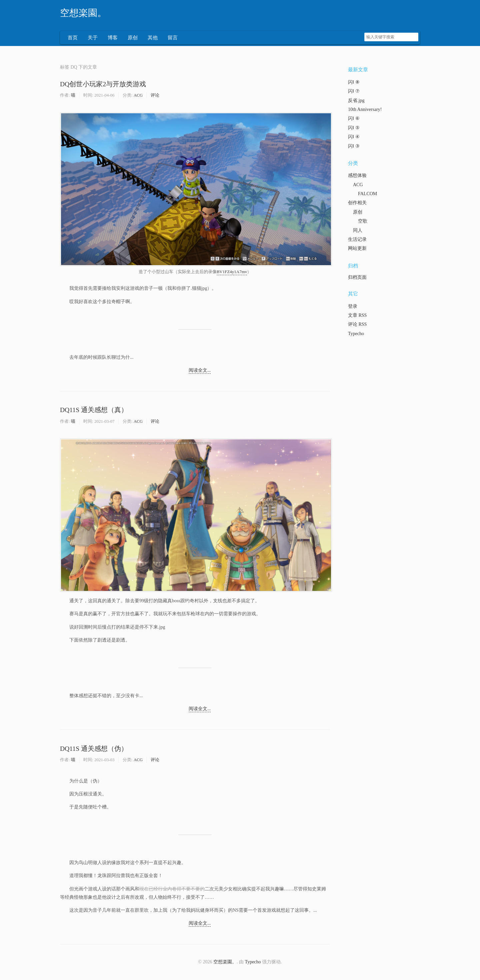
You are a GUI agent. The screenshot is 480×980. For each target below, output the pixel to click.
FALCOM (367, 194)
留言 (173, 38)
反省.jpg (356, 101)
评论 (155, 96)
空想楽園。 (83, 13)
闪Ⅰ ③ (354, 147)
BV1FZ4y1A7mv (232, 272)
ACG (138, 96)
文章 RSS (357, 316)
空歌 (363, 222)
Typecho (356, 334)
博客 (113, 38)
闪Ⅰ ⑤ (354, 128)
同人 (358, 231)
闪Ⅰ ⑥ (354, 119)
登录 (353, 307)
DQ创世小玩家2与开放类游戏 (103, 85)
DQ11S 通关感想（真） (94, 411)
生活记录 (357, 240)
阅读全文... (200, 371)
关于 (93, 38)
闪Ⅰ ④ (354, 137)
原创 (133, 38)
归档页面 (357, 278)
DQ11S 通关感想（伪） (94, 749)
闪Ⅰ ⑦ (354, 92)
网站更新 (357, 249)
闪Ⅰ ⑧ (354, 83)
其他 (153, 38)
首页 (73, 38)
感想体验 (357, 176)
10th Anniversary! (365, 110)
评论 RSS (357, 325)
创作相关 (357, 203)
